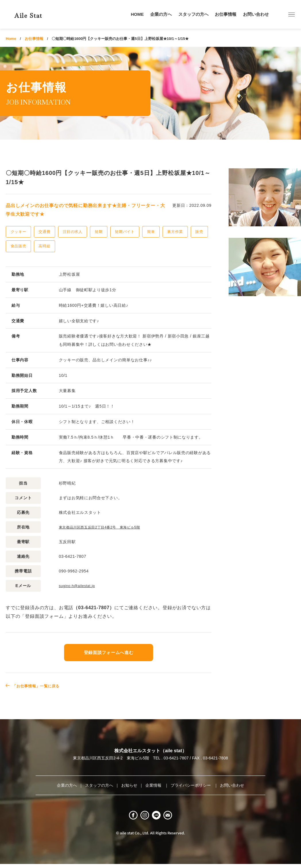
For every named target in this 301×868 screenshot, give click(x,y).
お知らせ (129, 785)
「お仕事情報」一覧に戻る (42, 685)
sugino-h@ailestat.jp (79, 585)
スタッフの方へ (193, 14)
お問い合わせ (256, 14)
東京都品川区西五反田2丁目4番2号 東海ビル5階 (106, 527)
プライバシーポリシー (191, 785)
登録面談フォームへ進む (109, 652)
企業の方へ (161, 14)
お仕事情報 (226, 14)
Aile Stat (38, 14)
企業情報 (154, 785)
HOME (137, 14)
